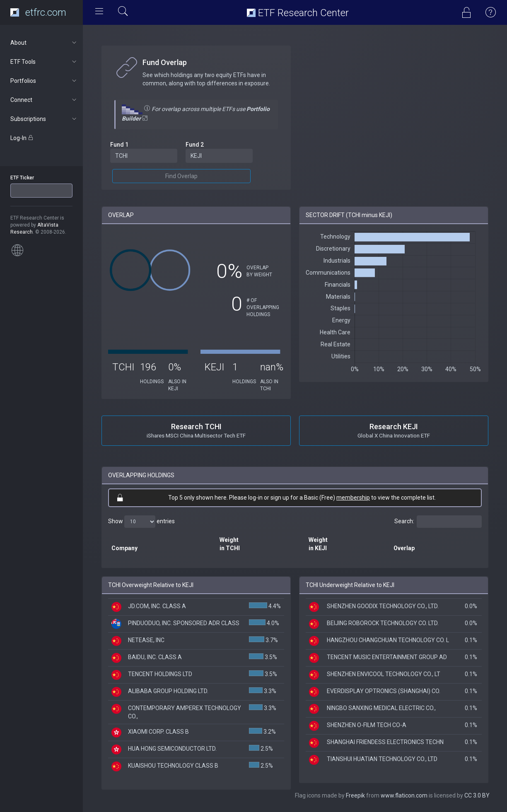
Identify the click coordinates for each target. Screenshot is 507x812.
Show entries (141, 522)
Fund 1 (119, 145)
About (44, 43)
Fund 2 (195, 145)
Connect (44, 100)
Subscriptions (44, 119)
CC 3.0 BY (477, 795)
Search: (438, 522)
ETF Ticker (22, 178)
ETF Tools (44, 62)
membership (353, 498)
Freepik (355, 795)
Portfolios (44, 81)
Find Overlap (181, 176)
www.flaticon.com (404, 795)
